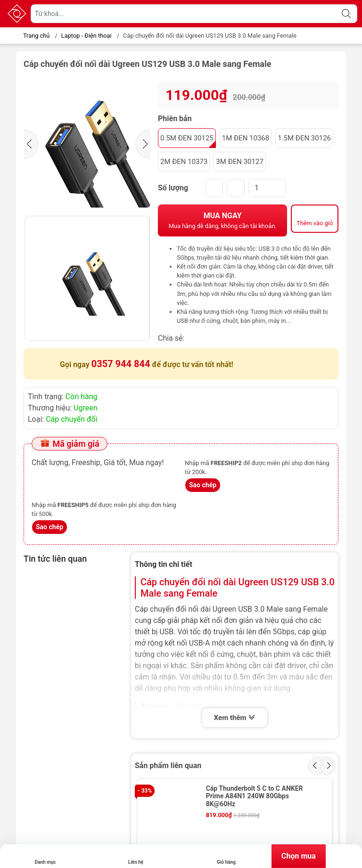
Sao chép (203, 485)
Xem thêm (235, 718)
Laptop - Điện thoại (86, 36)
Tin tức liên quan (55, 559)
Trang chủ (34, 36)
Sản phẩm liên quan (168, 766)
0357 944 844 (121, 364)
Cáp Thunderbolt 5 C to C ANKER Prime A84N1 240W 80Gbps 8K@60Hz (255, 796)
